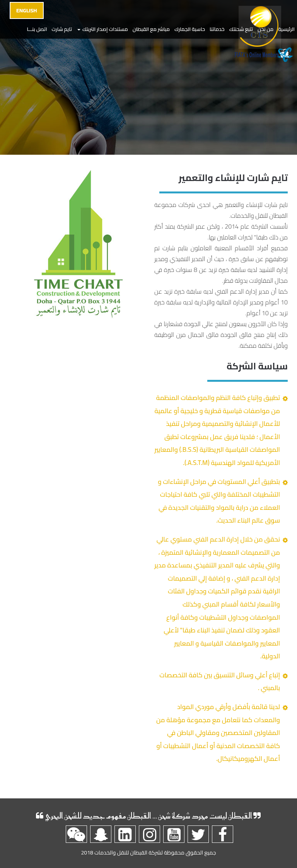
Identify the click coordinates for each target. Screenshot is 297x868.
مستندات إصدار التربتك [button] (103, 29)
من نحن (265, 29)
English (27, 10)
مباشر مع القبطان (151, 29)
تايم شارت (62, 29)
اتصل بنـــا (37, 29)
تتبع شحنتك (241, 29)
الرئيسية (286, 29)
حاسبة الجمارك (190, 29)
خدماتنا (217, 29)
